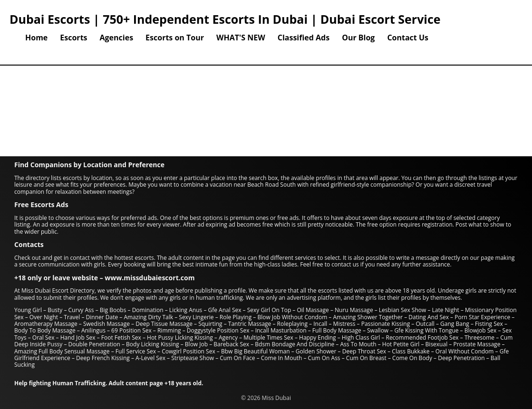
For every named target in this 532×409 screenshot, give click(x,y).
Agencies (117, 38)
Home (36, 38)
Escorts (73, 38)
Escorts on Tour (175, 38)
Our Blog (358, 38)
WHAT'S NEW (241, 38)
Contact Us (408, 38)
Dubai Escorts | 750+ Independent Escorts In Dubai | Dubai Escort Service (225, 19)
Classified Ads (304, 38)
